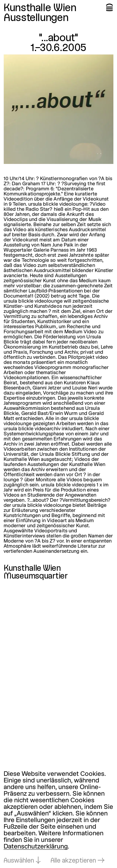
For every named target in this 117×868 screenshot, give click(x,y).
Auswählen (19, 861)
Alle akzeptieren (73, 861)
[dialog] (58, 818)
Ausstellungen (36, 18)
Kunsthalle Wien (40, 8)
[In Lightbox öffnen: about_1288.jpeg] (58, 109)
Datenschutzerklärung (36, 847)
